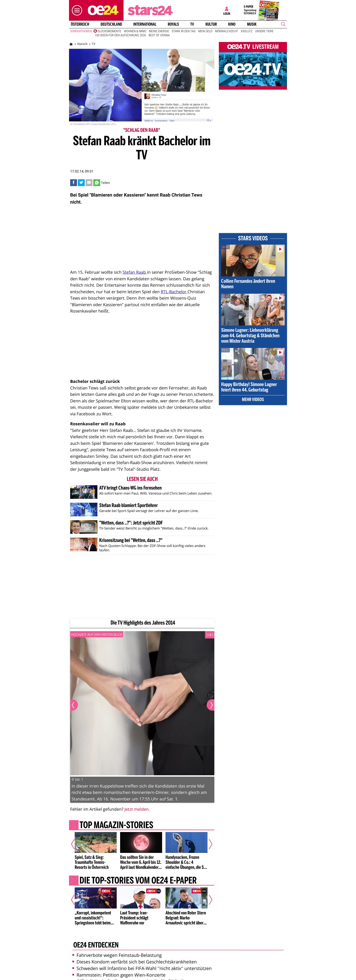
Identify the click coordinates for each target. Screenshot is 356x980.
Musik (252, 24)
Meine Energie (159, 31)
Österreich (80, 24)
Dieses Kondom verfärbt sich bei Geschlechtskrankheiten (135, 962)
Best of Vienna (159, 35)
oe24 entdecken (96, 946)
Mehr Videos (253, 400)
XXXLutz (247, 31)
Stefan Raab (135, 272)
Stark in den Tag (183, 31)
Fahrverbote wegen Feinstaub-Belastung (117, 955)
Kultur (211, 24)
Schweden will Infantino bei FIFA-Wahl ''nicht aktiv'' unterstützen (142, 968)
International (145, 24)
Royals (173, 24)
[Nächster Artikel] (208, 844)
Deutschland (111, 24)
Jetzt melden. (137, 809)
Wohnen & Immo (135, 31)
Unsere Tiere (264, 31)
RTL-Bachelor (174, 292)
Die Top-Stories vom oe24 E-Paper (138, 881)
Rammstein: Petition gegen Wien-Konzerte (119, 975)
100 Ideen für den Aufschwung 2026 (120, 35)
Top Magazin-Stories (116, 826)
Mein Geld (205, 31)
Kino (232, 24)
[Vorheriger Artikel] (76, 844)
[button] (76, 10)
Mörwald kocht (227, 31)
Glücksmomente (109, 31)
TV (192, 24)
